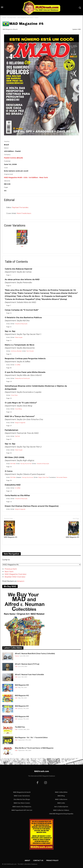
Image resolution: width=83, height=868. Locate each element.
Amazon (21, 581)
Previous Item (11, 569)
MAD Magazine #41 (22, 706)
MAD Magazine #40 (22, 717)
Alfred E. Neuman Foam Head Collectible (29, 675)
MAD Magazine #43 (22, 685)
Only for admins (10, 549)
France (17, 656)
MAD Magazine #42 (22, 696)
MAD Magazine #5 (72, 529)
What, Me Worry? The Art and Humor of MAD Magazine (34, 748)
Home (4, 18)
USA (22, 246)
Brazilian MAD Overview (15, 577)
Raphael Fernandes (20, 207)
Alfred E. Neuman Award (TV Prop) (27, 664)
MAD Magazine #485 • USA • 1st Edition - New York (26, 177)
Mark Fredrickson (24, 213)
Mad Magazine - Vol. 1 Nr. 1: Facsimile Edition (31, 738)
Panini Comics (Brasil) (13, 158)
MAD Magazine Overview (15, 574)
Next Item (9, 572)
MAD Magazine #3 (11, 529)
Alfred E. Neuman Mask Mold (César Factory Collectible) (35, 654)
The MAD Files (20, 727)
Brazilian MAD (12, 18)
